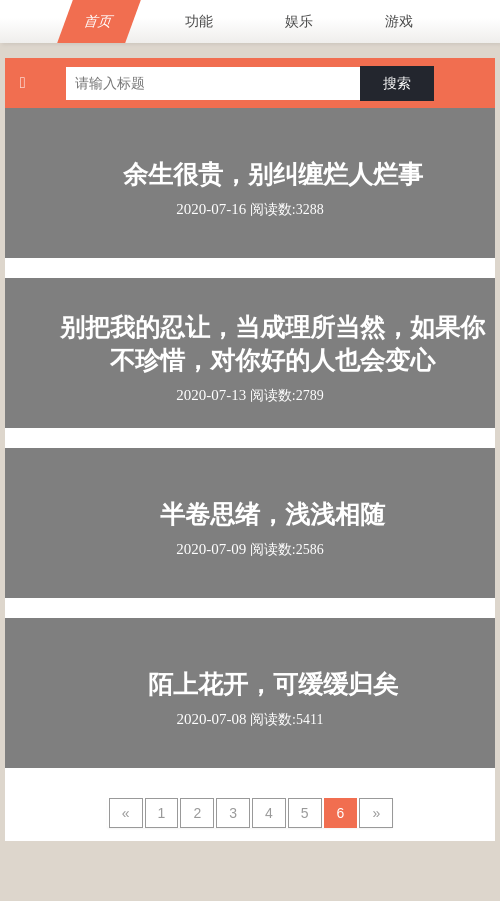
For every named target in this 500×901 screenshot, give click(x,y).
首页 (99, 21)
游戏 (399, 21)
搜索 (397, 83)
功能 (199, 21)
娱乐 (299, 21)
